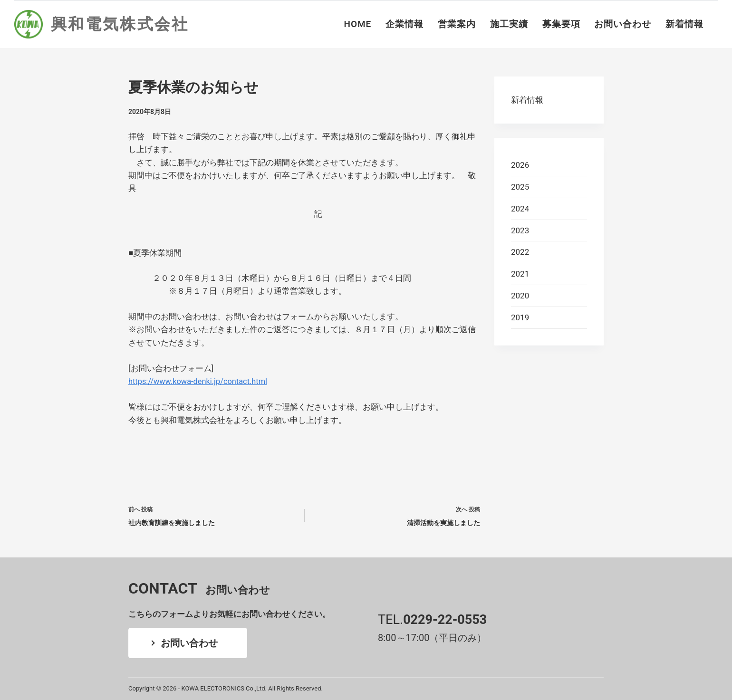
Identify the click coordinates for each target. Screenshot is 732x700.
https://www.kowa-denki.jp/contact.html (200, 381)
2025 (520, 187)
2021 (520, 274)
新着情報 (684, 24)
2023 (520, 230)
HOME (358, 24)
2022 (520, 252)
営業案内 (457, 24)
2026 (520, 165)
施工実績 (509, 24)
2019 (520, 317)
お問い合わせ (623, 24)
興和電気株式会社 (120, 24)
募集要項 (561, 24)
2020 (520, 296)
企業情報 (405, 24)
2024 (520, 209)
